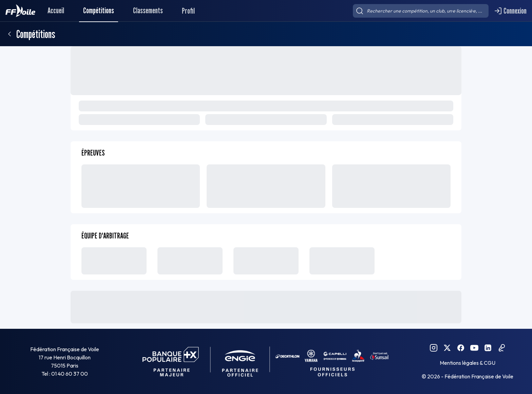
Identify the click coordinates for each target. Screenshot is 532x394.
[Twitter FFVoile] (447, 348)
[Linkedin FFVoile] (488, 348)
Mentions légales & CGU (468, 363)
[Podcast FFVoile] (501, 348)
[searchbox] (421, 11)
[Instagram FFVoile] (434, 348)
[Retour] (9, 34)
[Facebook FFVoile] (461, 348)
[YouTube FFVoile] (474, 348)
